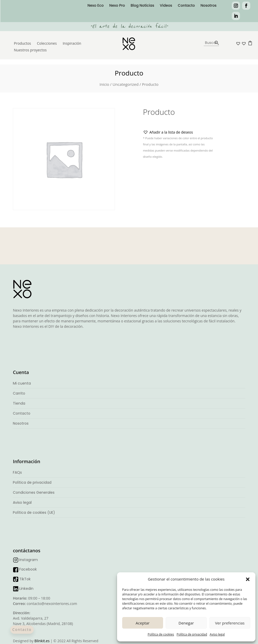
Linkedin (26, 589)
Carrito (19, 393)
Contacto (186, 6)
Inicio (104, 84)
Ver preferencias (230, 623)
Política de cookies (161, 634)
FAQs (17, 472)
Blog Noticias (143, 6)
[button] (248, 579)
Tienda (19, 403)
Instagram (29, 560)
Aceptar (143, 623)
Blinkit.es (42, 641)
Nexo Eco (96, 6)
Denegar (186, 623)
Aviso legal (217, 634)
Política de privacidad (192, 634)
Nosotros (208, 6)
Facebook (28, 569)
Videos (166, 6)
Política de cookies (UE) (34, 512)
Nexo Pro (117, 6)
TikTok (25, 579)
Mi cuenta (22, 383)
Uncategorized (125, 84)
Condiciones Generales (34, 492)
